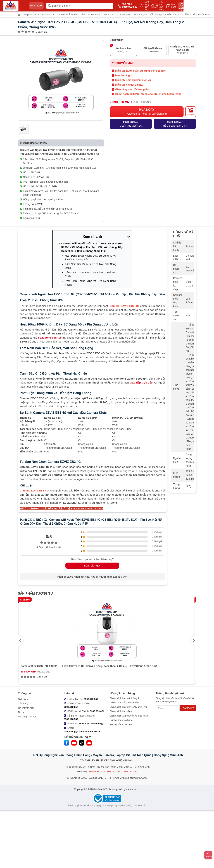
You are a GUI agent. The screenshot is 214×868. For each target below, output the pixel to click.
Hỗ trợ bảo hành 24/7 (175, 124)
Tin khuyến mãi (26, 708)
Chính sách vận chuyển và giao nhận (129, 716)
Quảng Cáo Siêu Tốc (136, 806)
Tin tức (22, 712)
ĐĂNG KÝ (188, 708)
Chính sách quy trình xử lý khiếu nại (128, 707)
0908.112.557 (71, 707)
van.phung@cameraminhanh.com (82, 731)
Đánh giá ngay (92, 566)
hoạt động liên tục (50, 338)
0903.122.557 (91, 699)
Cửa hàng (23, 703)
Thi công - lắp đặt (27, 717)
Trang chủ (25, 15)
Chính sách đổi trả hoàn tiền (124, 702)
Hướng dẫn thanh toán (121, 724)
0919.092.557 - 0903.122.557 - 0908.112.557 (113, 771)
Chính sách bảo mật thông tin (125, 698)
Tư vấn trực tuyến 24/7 (131, 124)
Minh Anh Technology (91, 724)
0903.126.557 (71, 719)
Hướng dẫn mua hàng (121, 720)
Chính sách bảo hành (121, 711)
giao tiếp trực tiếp (141, 383)
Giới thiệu (23, 699)
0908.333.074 (97, 711)
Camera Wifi (44, 15)
